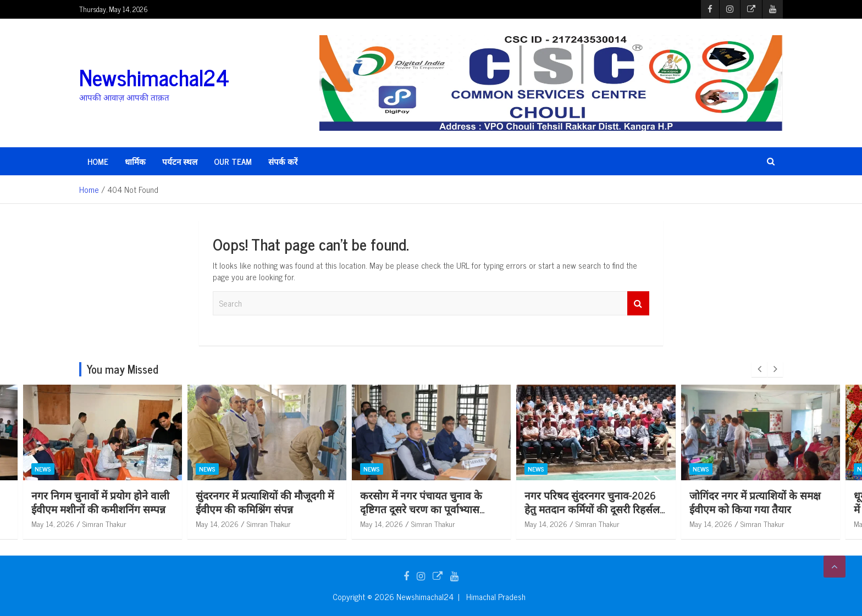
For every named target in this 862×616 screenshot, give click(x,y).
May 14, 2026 (53, 523)
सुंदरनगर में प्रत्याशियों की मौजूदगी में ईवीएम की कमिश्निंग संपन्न (429, 502)
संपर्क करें (283, 161)
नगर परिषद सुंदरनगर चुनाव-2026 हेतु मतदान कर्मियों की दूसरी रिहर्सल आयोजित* (756, 508)
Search (638, 304)
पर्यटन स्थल (180, 161)
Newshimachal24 (154, 77)
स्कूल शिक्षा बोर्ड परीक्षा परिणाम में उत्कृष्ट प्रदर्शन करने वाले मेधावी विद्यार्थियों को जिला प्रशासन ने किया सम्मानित (100, 515)
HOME (98, 161)
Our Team (233, 161)
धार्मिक (135, 161)
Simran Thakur (104, 523)
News (43, 469)
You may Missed (123, 369)
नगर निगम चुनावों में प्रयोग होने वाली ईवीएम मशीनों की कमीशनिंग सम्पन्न (265, 502)
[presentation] (759, 369)
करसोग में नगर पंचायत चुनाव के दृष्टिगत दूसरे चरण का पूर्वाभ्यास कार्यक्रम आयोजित (585, 508)
